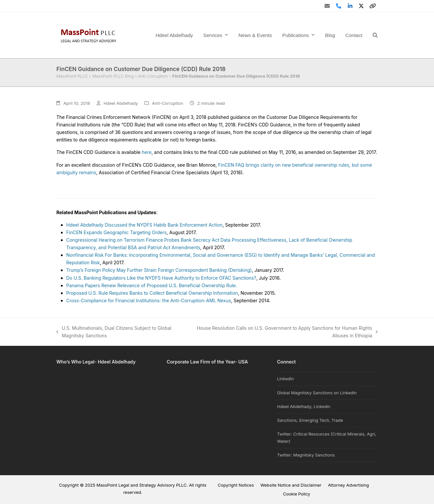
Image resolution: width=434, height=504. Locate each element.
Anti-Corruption (153, 76)
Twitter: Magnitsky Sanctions (306, 455)
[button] (375, 35)
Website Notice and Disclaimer (291, 485)
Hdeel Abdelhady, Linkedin (304, 406)
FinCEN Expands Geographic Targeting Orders (116, 232)
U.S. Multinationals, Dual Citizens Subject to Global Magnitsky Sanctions (114, 332)
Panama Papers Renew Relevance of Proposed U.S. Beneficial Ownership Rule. (152, 285)
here (147, 152)
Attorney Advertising (349, 485)
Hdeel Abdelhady (121, 103)
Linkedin (285, 379)
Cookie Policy (297, 494)
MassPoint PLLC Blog (113, 76)
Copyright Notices (236, 485)
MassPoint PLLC (72, 76)
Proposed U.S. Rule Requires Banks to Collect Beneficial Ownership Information (152, 293)
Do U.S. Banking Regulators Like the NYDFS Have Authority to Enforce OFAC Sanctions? (161, 278)
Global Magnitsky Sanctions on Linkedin (317, 393)
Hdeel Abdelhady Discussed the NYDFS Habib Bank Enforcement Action (144, 225)
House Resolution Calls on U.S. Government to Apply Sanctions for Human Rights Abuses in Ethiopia (286, 332)
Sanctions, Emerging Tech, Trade (310, 420)
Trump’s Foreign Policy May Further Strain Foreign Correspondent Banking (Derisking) (159, 270)
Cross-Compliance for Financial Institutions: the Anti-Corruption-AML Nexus (149, 300)
